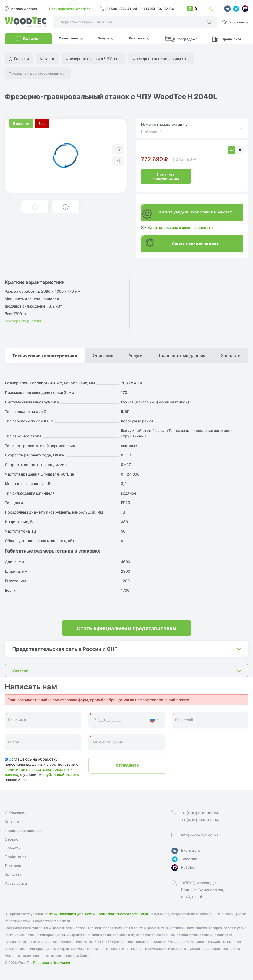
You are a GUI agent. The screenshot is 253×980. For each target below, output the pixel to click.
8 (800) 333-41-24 (122, 9)
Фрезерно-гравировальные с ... (161, 59)
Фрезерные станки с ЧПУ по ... (94, 59)
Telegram (189, 859)
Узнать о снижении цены (195, 243)
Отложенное (238, 22)
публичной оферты (62, 774)
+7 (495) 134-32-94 (157, 9)
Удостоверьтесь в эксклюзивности (180, 228)
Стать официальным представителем (126, 628)
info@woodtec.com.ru (201, 835)
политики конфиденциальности (70, 914)
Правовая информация (52, 962)
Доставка (13, 866)
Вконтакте (191, 850)
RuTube (188, 867)
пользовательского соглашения (123, 914)
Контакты (13, 874)
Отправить (127, 765)
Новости (13, 848)
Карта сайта (16, 883)
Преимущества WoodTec (70, 9)
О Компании (16, 813)
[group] (66, 156)
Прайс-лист (231, 39)
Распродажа (187, 39)
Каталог (12, 822)
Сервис (11, 839)
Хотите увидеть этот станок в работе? (195, 212)
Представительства (23, 830)
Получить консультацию (166, 176)
